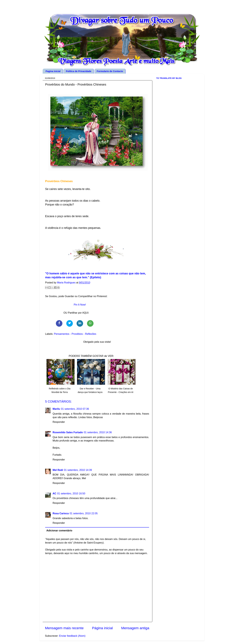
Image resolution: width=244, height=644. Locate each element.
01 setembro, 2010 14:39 (78, 470)
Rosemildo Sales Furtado (68, 432)
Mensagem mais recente (64, 628)
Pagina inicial (53, 71)
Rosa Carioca (61, 513)
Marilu (56, 409)
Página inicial (102, 628)
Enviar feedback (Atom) (72, 636)
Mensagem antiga (135, 628)
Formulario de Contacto (110, 71)
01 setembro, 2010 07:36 (75, 409)
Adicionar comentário (59, 530)
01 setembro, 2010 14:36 (98, 432)
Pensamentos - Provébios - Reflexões (75, 334)
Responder (59, 422)
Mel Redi (58, 470)
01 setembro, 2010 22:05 (84, 513)
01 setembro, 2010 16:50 (71, 493)
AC (54, 493)
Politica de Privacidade (79, 71)
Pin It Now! (80, 305)
